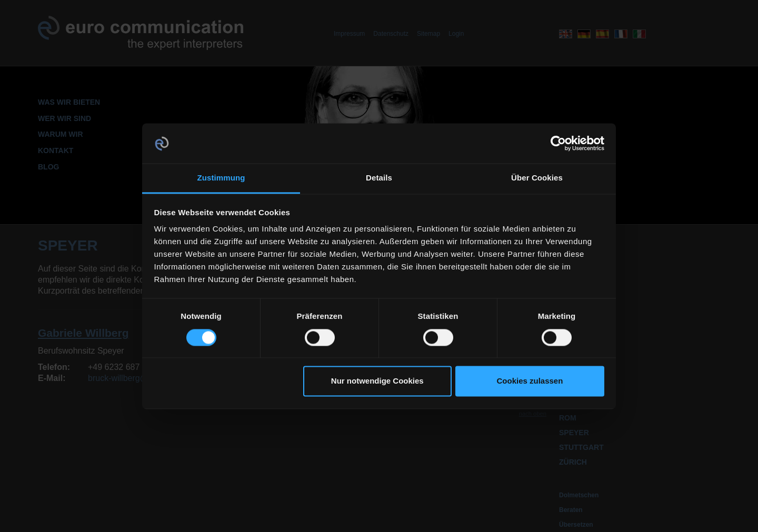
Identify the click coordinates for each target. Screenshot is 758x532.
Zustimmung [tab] (221, 178)
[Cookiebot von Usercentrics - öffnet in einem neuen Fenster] (558, 143)
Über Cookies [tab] (537, 178)
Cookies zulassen (530, 381)
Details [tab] (379, 178)
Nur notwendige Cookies (377, 381)
